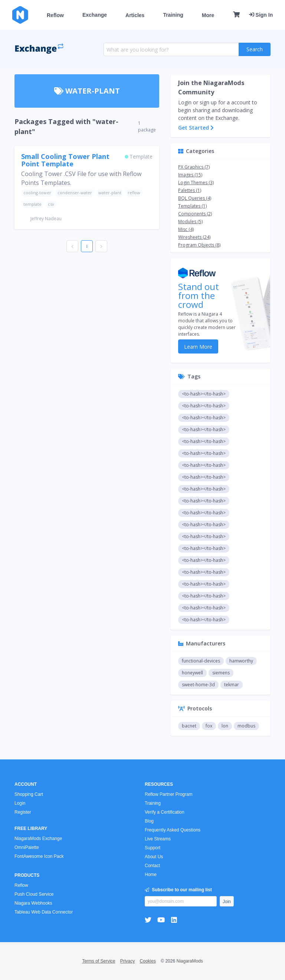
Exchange (95, 15)
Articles (135, 15)
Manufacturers (202, 643)
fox (209, 726)
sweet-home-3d (198, 685)
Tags (189, 376)
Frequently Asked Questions (173, 830)
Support (153, 848)
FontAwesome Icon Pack (39, 856)
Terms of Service (99, 961)
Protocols (195, 708)
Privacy (127, 961)
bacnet (189, 726)
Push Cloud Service (34, 894)
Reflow (55, 15)
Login (20, 803)
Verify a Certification (165, 812)
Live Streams (158, 839)
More (208, 15)
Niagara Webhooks (33, 903)
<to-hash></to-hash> (204, 394)
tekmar (232, 685)
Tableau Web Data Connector (44, 912)
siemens (221, 673)
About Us (154, 857)
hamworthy (241, 661)
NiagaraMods (189, 961)
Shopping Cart (29, 794)
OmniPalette (27, 847)
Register (23, 812)
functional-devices (201, 661)
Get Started (196, 128)
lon (225, 726)
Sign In (261, 15)
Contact (152, 866)
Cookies (148, 961)
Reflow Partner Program (169, 794)
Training (173, 15)
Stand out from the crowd (199, 295)
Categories (196, 151)
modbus (246, 726)
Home (151, 875)
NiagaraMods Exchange (38, 839)
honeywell (192, 673)
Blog (149, 821)
